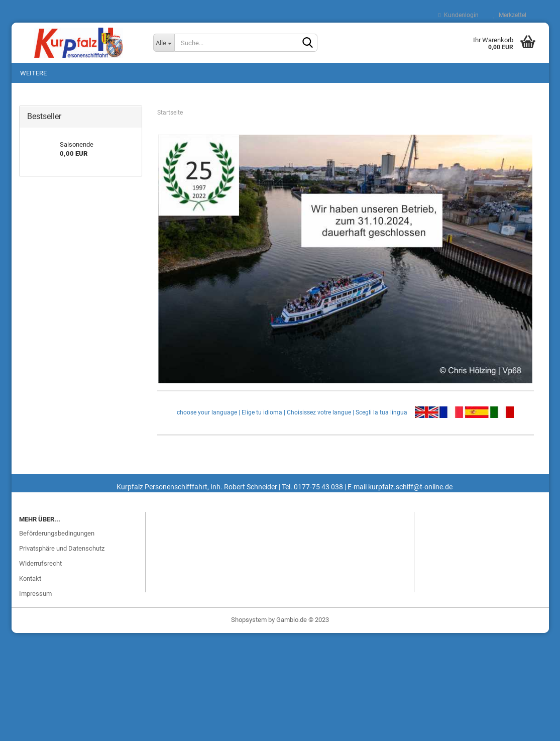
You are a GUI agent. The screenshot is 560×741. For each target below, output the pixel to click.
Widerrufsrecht (40, 563)
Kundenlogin (458, 15)
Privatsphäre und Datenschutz (62, 548)
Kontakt (30, 578)
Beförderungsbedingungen (57, 533)
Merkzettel (510, 15)
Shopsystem (249, 620)
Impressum (35, 594)
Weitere (33, 73)
